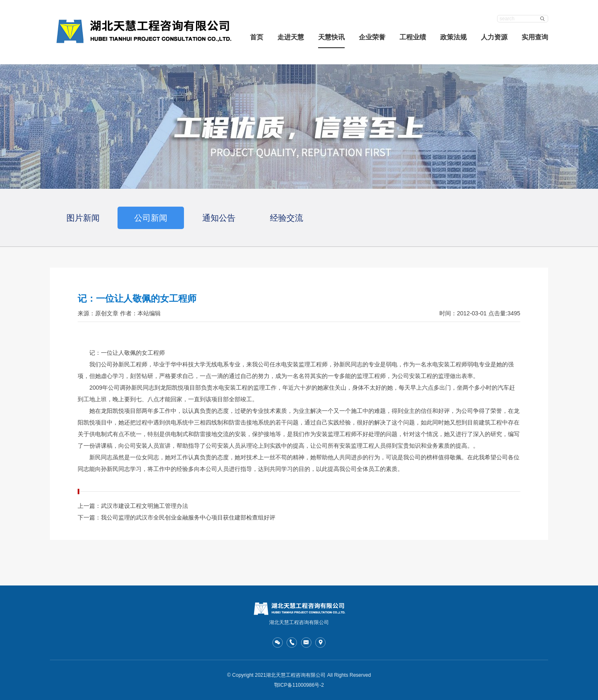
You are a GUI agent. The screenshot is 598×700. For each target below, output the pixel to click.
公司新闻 (151, 218)
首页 (257, 37)
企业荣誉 (372, 37)
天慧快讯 (331, 37)
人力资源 (494, 37)
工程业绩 (413, 37)
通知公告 (219, 218)
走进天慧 (291, 37)
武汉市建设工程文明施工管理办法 (145, 506)
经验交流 (287, 218)
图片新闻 (83, 218)
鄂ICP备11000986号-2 (299, 685)
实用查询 (535, 37)
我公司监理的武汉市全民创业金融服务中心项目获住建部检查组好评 (188, 517)
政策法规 (453, 37)
